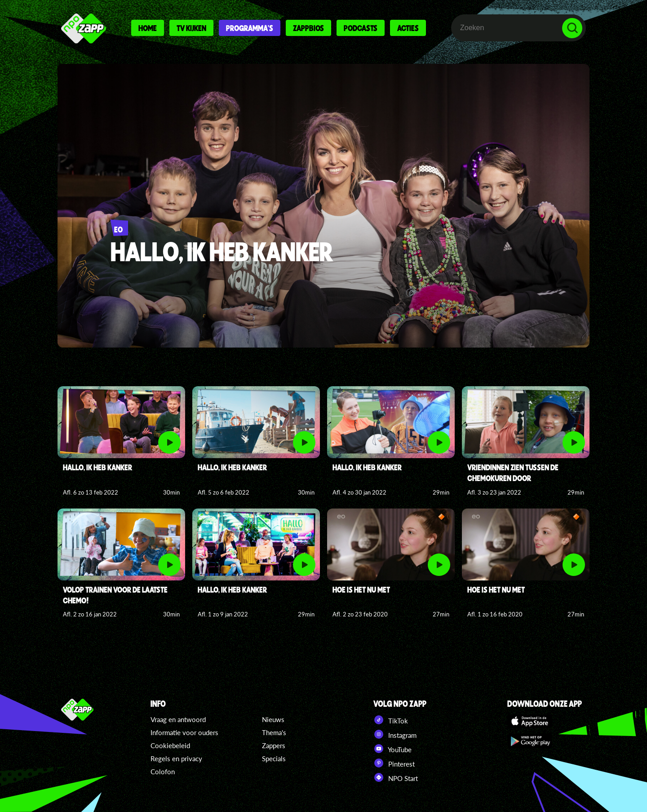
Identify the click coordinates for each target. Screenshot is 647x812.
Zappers (274, 745)
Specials (274, 758)
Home (148, 28)
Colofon (163, 772)
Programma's (250, 28)
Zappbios (308, 28)
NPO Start (396, 777)
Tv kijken (191, 28)
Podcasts (361, 28)
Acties (408, 28)
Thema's (274, 732)
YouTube (392, 749)
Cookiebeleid (170, 745)
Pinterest (394, 763)
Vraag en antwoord (178, 719)
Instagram (395, 734)
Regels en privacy (176, 758)
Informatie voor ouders (184, 732)
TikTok (391, 720)
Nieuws (273, 719)
